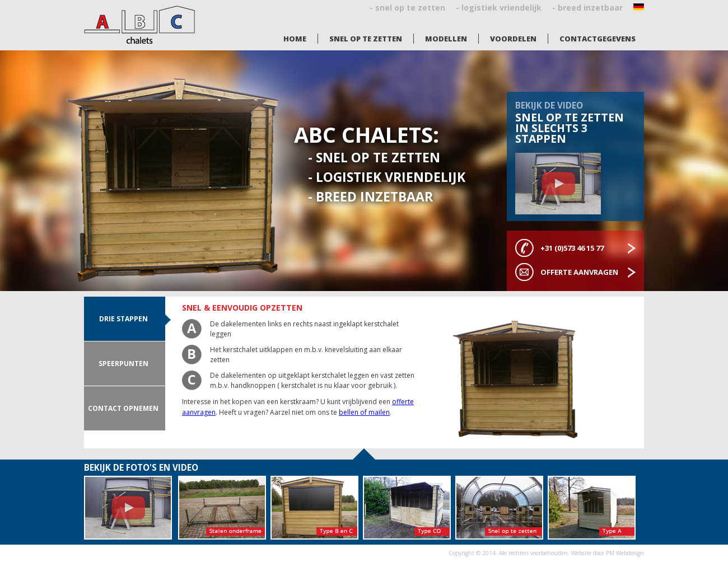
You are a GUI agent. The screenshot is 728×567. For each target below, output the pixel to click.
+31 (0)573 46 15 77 (572, 248)
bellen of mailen (364, 412)
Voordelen (513, 39)
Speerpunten (123, 364)
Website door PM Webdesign (608, 553)
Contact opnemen (123, 408)
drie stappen (123, 319)
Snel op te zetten (366, 39)
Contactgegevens (598, 39)
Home (295, 39)
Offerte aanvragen (579, 272)
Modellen (446, 39)
